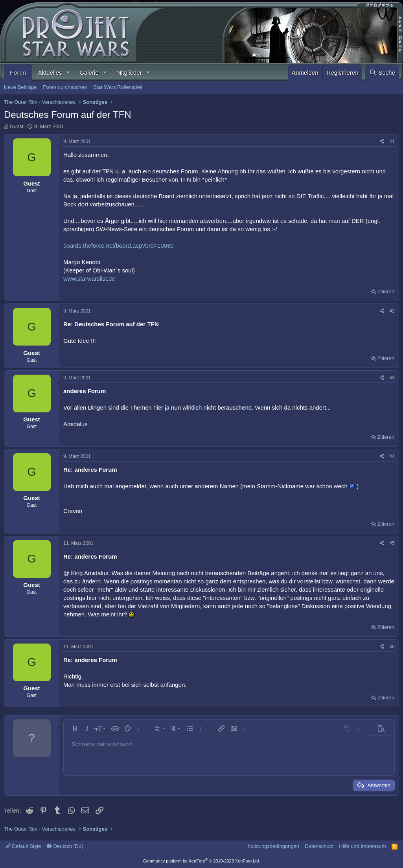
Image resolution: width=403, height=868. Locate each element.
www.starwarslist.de (89, 279)
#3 (392, 378)
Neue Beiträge (20, 87)
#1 (392, 142)
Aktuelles (50, 73)
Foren (18, 73)
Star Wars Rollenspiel (118, 87)
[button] (68, 73)
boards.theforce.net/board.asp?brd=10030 (119, 246)
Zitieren (386, 291)
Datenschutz (319, 846)
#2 (392, 311)
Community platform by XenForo (202, 861)
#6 (392, 647)
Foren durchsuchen (65, 87)
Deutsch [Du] (65, 846)
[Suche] (382, 73)
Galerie (89, 73)
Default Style (23, 846)
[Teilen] (382, 142)
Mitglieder (129, 73)
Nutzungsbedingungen (274, 846)
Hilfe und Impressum (362, 846)
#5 (392, 543)
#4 (392, 456)
